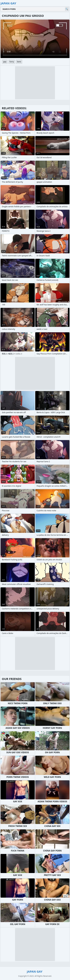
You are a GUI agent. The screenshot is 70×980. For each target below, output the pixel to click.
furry (12, 62)
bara (19, 62)
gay (5, 62)
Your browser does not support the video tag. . (35, 39)
